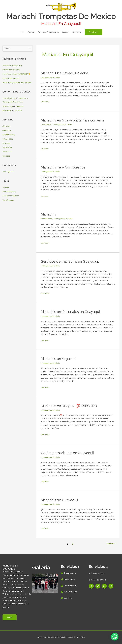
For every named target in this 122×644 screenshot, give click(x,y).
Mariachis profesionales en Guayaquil (73, 312)
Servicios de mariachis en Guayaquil (72, 261)
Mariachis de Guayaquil (61, 500)
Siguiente (111, 544)
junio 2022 (7, 151)
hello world (8, 118)
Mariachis (21, 114)
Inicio (22, 32)
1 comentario (47, 125)
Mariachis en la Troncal (13, 70)
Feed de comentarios (12, 204)
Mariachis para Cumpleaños (65, 167)
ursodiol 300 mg (10, 106)
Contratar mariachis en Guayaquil (69, 453)
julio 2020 (7, 164)
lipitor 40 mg (8, 114)
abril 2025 (7, 134)
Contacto (77, 32)
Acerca (31, 32)
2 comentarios (47, 219)
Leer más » (46, 102)
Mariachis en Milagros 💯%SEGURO (71, 406)
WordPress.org (9, 208)
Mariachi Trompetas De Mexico (61, 16)
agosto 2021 (8, 155)
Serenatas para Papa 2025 (14, 66)
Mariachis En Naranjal (12, 82)
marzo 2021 (8, 159)
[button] (94, 32)
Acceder (6, 195)
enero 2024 (8, 138)
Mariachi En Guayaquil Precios (67, 73)
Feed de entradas (10, 199)
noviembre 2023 (10, 142)
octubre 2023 (8, 147)
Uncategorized (9, 179)
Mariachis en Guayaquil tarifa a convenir (75, 120)
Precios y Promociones (48, 32)
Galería (65, 32)
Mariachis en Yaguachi (60, 359)
